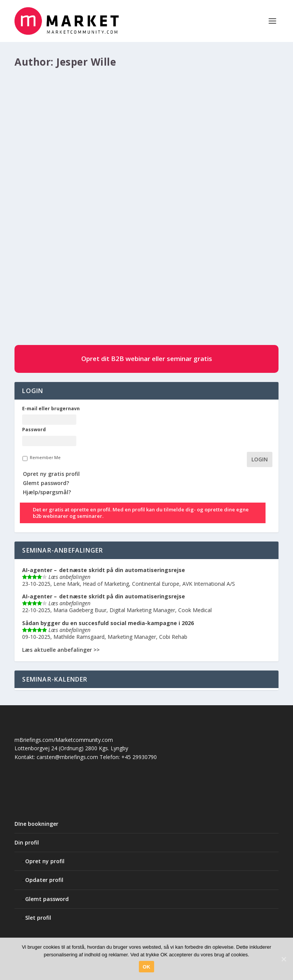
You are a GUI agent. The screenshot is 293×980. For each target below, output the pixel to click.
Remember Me (45, 458)
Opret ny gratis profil (51, 474)
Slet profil (38, 918)
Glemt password (47, 899)
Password (34, 430)
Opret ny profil (45, 861)
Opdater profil (44, 880)
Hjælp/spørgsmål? (47, 492)
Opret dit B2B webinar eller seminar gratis (147, 359)
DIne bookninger (36, 824)
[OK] (283, 959)
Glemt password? (46, 483)
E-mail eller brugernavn (51, 409)
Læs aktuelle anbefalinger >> (61, 650)
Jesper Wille (58, 254)
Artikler (116, 254)
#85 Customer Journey (150, 254)
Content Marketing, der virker (72, 242)
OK (146, 967)
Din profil (27, 842)
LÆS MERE (40, 311)
